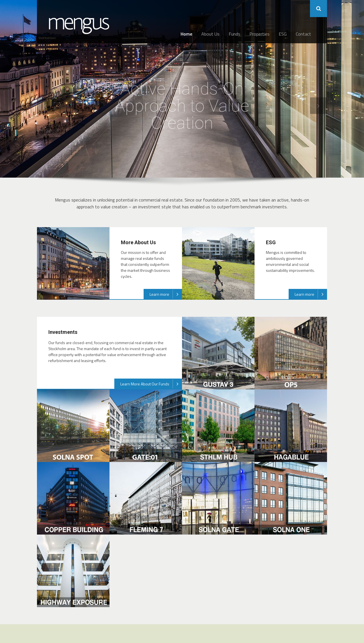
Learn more (166, 294)
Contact (303, 34)
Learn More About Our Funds (151, 384)
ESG (283, 34)
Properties (259, 34)
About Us (210, 34)
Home (186, 34)
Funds (234, 34)
